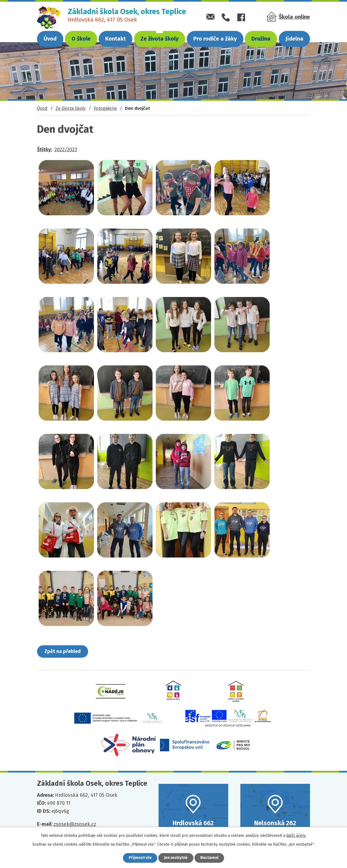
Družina (261, 39)
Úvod (50, 39)
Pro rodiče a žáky (215, 39)
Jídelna (294, 39)
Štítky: (44, 150)
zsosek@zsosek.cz (75, 824)
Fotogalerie (105, 108)
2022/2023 (66, 150)
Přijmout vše (140, 858)
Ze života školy (160, 39)
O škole (81, 39)
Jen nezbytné (176, 858)
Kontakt (115, 39)
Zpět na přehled (63, 651)
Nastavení (209, 858)
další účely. (296, 836)
